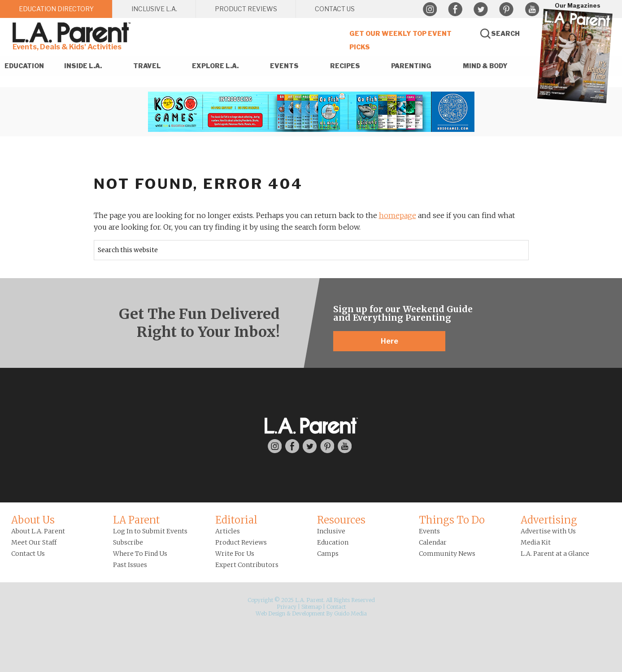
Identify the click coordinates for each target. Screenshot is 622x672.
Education (333, 542)
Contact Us (28, 554)
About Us (33, 520)
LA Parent (136, 520)
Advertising (549, 520)
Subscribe (128, 542)
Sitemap (311, 607)
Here (389, 341)
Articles (228, 531)
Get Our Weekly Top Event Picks (400, 40)
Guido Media (350, 613)
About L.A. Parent (38, 531)
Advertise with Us (548, 531)
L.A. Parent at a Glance (555, 554)
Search (505, 33)
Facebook (455, 9)
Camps (328, 554)
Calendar (433, 542)
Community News (447, 554)
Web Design (270, 613)
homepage (398, 215)
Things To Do (452, 520)
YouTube (532, 9)
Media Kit (536, 542)
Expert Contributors (247, 565)
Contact (336, 607)
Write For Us (235, 554)
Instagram (430, 9)
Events (429, 531)
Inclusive (331, 531)
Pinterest (506, 9)
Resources (341, 520)
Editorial (236, 520)
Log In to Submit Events (150, 531)
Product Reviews (241, 542)
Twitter (481, 9)
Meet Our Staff (34, 542)
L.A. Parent (73, 33)
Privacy (287, 607)
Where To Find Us (140, 554)
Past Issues (130, 565)
